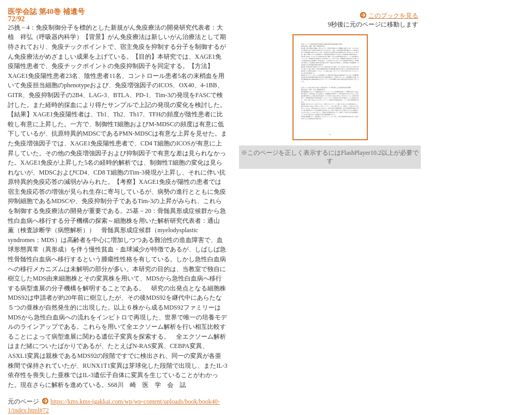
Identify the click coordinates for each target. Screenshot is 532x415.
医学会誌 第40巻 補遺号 (46, 11)
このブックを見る (393, 16)
